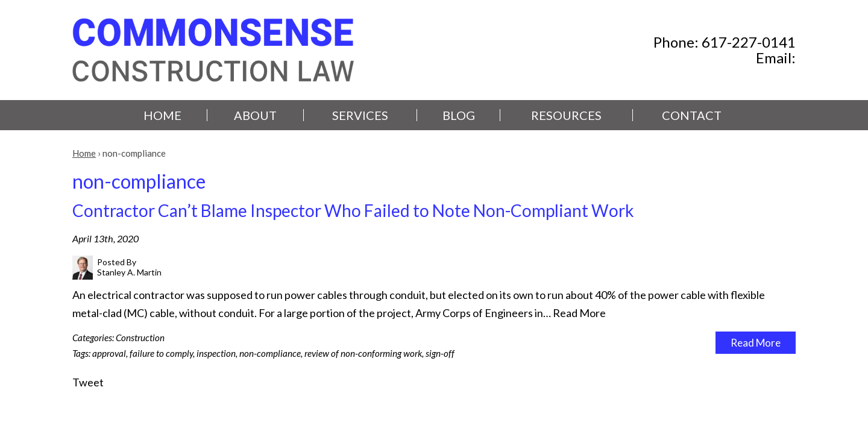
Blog (459, 115)
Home (162, 115)
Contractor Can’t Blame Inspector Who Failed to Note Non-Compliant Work (353, 210)
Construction (140, 338)
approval (109, 353)
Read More (579, 313)
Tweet (88, 382)
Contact (692, 115)
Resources (566, 115)
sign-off (440, 353)
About (255, 115)
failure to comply (161, 353)
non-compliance (270, 353)
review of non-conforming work (363, 353)
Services (360, 115)
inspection (216, 353)
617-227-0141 (749, 42)
